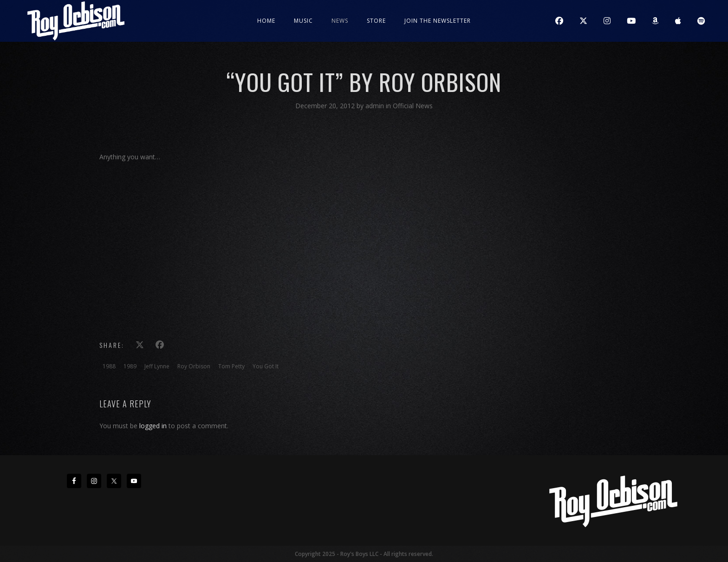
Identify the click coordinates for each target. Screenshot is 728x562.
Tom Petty (231, 366)
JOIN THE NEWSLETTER (438, 21)
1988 (109, 366)
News (340, 21)
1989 (130, 366)
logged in (153, 426)
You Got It (266, 366)
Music (303, 21)
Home (266, 21)
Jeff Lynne (157, 366)
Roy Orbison (194, 366)
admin (376, 106)
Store (376, 21)
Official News (413, 106)
